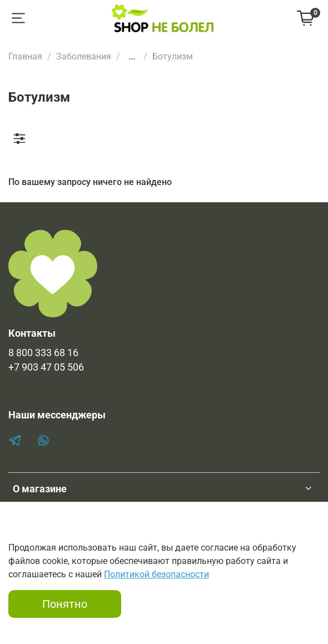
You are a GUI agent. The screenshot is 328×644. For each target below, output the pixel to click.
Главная (25, 56)
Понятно (65, 604)
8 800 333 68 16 (43, 353)
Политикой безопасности (156, 574)
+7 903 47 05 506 (46, 367)
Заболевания (84, 56)
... (132, 57)
